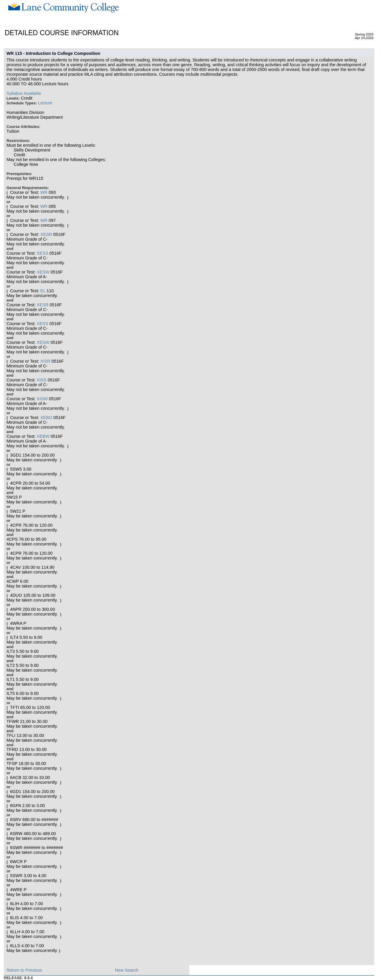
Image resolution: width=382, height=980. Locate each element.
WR (44, 192)
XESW (43, 272)
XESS (42, 253)
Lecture (45, 103)
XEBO (46, 418)
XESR (46, 234)
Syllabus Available (24, 93)
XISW (42, 399)
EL (43, 291)
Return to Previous (24, 970)
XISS (42, 380)
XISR (45, 361)
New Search (127, 970)
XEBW (43, 436)
